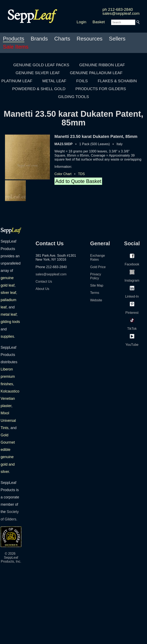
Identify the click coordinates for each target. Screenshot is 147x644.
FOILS (82, 81)
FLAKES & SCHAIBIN (117, 81)
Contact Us (44, 282)
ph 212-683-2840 (118, 9)
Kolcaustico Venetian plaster (10, 399)
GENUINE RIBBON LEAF (102, 65)
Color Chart (63, 174)
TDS (82, 174)
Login (81, 22)
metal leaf (9, 314)
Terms (95, 293)
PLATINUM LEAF (17, 81)
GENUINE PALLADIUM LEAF (96, 73)
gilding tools (10, 322)
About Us (42, 289)
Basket (99, 22)
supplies (7, 336)
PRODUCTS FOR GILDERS (101, 89)
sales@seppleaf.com (121, 13)
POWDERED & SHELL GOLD (39, 89)
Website (96, 300)
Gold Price (98, 267)
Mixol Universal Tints (8, 420)
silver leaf (8, 293)
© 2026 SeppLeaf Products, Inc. (11, 558)
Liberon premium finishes (8, 377)
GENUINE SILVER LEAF (38, 73)
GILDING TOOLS (73, 97)
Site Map (97, 285)
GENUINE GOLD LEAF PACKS (41, 65)
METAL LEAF (54, 81)
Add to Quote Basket (78, 181)
